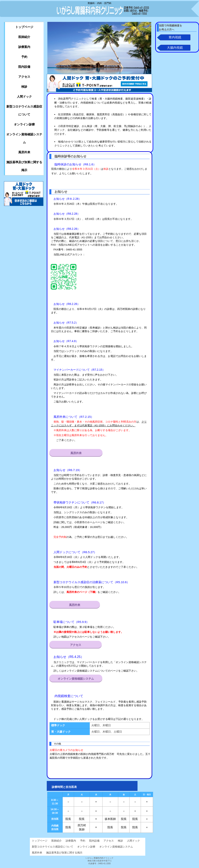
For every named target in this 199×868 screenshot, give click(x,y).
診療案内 (24, 47)
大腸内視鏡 (175, 48)
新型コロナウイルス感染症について (24, 110)
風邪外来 (76, 453)
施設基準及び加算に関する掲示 (24, 166)
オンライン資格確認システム (76, 679)
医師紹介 (24, 37)
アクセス (76, 645)
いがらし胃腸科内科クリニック (92, 9)
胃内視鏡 (175, 38)
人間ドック (24, 96)
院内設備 (24, 67)
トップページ (24, 27)
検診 (24, 87)
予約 (24, 57)
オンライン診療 (24, 124)
